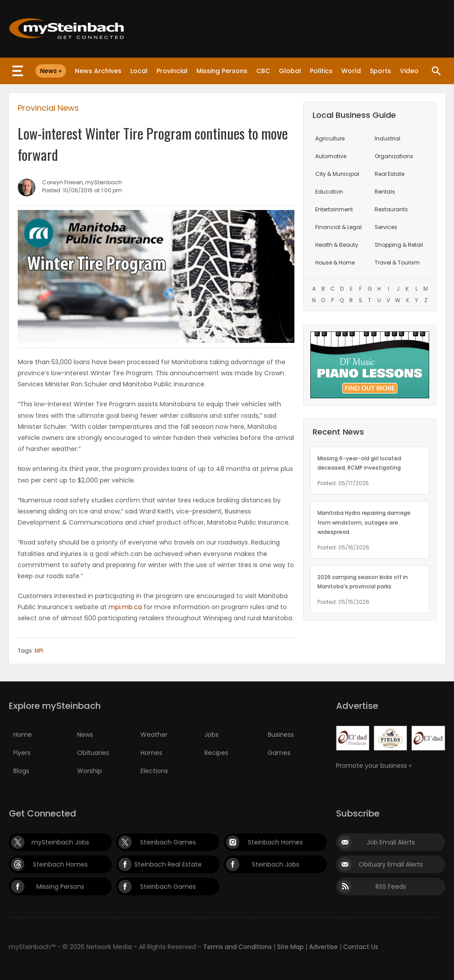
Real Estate (389, 174)
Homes (151, 753)
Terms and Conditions (237, 947)
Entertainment (334, 209)
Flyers (22, 753)
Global (290, 71)
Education (329, 192)
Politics (321, 71)
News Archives (98, 71)
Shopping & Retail (399, 245)
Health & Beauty (337, 245)
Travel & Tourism (397, 262)
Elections (154, 771)
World (351, 71)
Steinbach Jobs (276, 864)
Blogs (21, 771)
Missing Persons (222, 71)
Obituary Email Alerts (391, 864)
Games (279, 753)
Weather (154, 735)
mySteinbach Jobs (60, 842)
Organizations (394, 156)
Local (139, 71)
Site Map (290, 947)
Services (386, 227)
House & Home (335, 262)
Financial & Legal (339, 227)
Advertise (323, 947)
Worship (90, 771)
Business (281, 735)
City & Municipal (337, 174)
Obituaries (93, 753)
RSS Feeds (391, 887)
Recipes (216, 753)
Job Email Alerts (391, 842)
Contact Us (361, 947)
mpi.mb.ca (125, 607)
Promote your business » (374, 766)
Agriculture (330, 138)
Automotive (331, 156)
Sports (380, 71)
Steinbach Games (168, 842)
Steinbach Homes (275, 842)
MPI (39, 651)
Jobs (211, 735)
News (85, 735)
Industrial (387, 138)
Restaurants (391, 209)
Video (409, 71)
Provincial (172, 71)
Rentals (385, 192)
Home (23, 735)
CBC (263, 71)
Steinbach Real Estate (168, 864)
